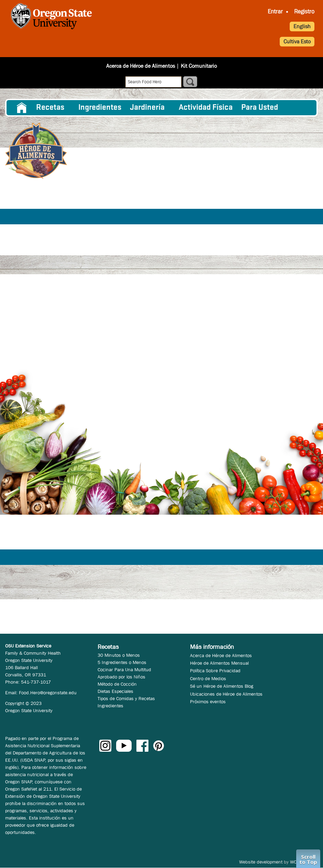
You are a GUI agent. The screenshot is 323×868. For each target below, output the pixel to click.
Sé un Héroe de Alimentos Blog (222, 686)
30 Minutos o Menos (119, 655)
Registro (304, 12)
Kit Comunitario (199, 66)
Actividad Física (206, 108)
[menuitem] (21, 108)
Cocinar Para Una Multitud (124, 669)
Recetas (50, 108)
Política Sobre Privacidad (215, 671)
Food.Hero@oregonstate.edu (48, 693)
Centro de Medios (208, 678)
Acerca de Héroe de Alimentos (141, 66)
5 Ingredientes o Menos (122, 662)
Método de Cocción (117, 684)
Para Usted (260, 108)
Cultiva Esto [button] (297, 41)
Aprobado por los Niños (121, 677)
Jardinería (147, 108)
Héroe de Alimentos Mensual (219, 663)
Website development (261, 862)
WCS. (295, 862)
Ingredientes (100, 108)
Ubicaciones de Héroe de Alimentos (226, 694)
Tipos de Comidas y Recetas (126, 698)
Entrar (275, 12)
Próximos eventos (208, 701)
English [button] (302, 26)
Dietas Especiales (115, 691)
